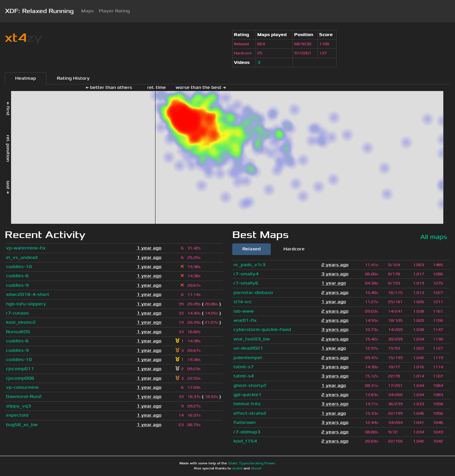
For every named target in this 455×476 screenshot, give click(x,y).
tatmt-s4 (244, 376)
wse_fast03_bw (252, 339)
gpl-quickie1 (248, 395)
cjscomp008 (20, 378)
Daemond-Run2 (24, 397)
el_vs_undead (22, 257)
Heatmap (26, 78)
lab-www (244, 311)
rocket (237, 468)
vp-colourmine (22, 387)
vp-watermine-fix (26, 248)
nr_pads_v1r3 (249, 265)
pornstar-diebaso (253, 293)
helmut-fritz (247, 404)
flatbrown (245, 422)
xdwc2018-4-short (28, 294)
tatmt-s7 (244, 367)
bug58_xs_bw (22, 425)
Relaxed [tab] (252, 249)
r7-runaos (17, 313)
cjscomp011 (20, 369)
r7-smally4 (246, 274)
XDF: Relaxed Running (39, 11)
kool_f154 (245, 441)
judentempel (248, 358)
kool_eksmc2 (21, 322)
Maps (88, 11)
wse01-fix (245, 320)
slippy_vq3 (18, 406)
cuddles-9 (17, 285)
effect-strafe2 (250, 413)
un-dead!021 (248, 348)
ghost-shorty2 (250, 385)
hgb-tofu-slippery (26, 304)
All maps (434, 237)
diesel (256, 468)
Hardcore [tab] (294, 249)
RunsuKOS (18, 332)
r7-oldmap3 (247, 432)
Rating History (73, 78)
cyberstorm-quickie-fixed (262, 330)
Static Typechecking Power (252, 463)
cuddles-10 (19, 267)
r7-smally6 (246, 283)
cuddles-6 (17, 276)
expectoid (17, 415)
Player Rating (114, 11)
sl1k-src (243, 302)
